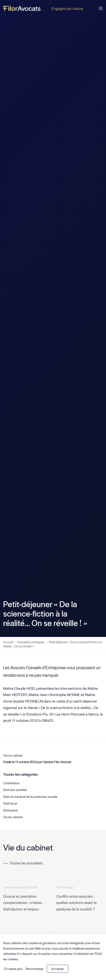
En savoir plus (13, 969)
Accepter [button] (58, 969)
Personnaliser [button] (35, 969)
